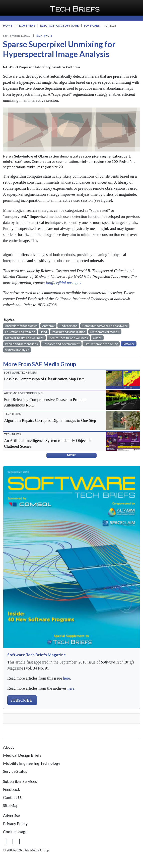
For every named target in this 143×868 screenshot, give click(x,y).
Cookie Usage (15, 831)
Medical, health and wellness (24, 338)
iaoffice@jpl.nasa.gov (63, 283)
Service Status (15, 771)
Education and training (20, 332)
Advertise (11, 815)
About (9, 747)
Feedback (12, 789)
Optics (97, 338)
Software (44, 36)
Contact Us (13, 797)
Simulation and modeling (101, 344)
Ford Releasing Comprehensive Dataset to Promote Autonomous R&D (45, 402)
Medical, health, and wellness (68, 338)
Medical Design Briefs (22, 755)
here (66, 678)
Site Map (11, 805)
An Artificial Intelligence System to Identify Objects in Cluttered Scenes (48, 443)
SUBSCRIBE (21, 700)
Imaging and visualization (69, 332)
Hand (43, 332)
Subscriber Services (20, 781)
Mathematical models (105, 332)
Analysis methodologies (21, 326)
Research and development (61, 344)
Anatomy (48, 326)
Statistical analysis (17, 350)
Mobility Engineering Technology (32, 763)
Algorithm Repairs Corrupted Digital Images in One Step (50, 420)
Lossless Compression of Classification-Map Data (44, 379)
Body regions (68, 326)
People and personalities (21, 344)
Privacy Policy (15, 823)
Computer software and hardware (105, 326)
